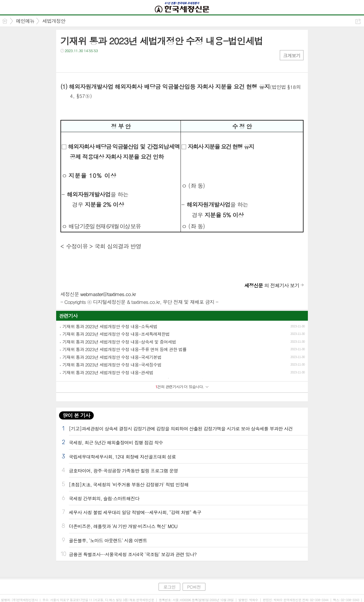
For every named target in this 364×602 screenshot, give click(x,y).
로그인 (169, 587)
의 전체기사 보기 (272, 285)
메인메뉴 (25, 21)
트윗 (77, 62)
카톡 (89, 62)
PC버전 (194, 587)
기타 (100, 62)
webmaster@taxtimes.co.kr (108, 294)
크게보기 (292, 55)
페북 (66, 62)
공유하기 (358, 21)
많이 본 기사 (76, 415)
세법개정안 (54, 21)
